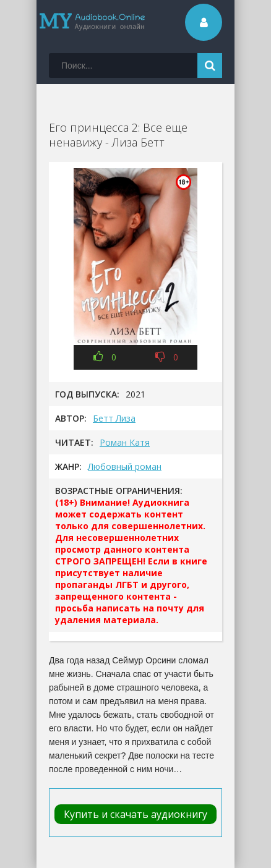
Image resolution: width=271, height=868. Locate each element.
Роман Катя (125, 442)
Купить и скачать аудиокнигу (135, 814)
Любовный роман (125, 466)
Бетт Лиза (114, 418)
